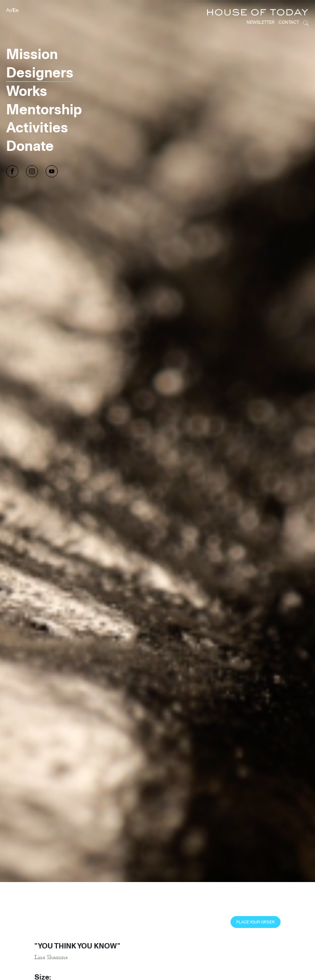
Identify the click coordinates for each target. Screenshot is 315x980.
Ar (8, 10)
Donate (30, 146)
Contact (289, 22)
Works (27, 91)
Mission (32, 54)
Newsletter (260, 22)
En (16, 10)
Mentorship (44, 109)
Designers (40, 72)
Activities (37, 127)
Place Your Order (256, 922)
